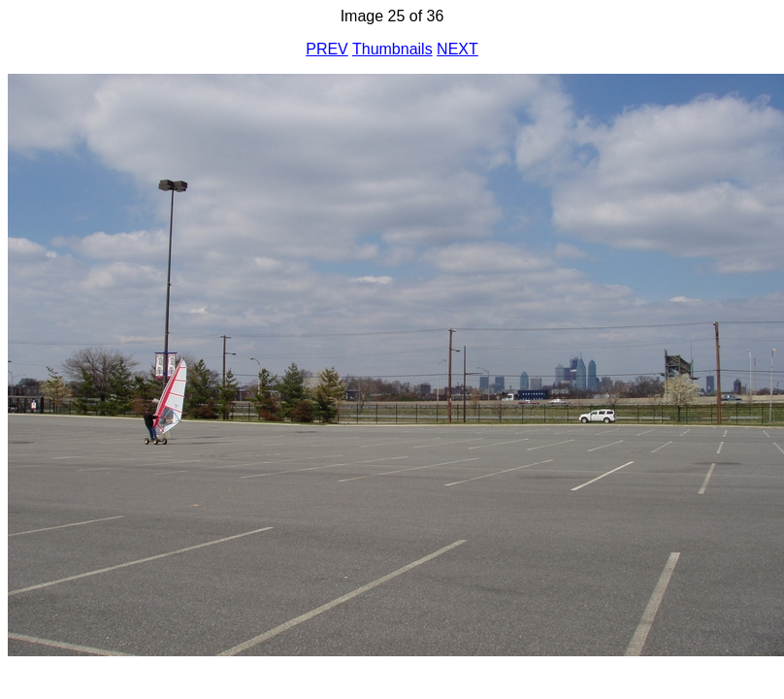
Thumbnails (392, 49)
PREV (327, 49)
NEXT (457, 49)
